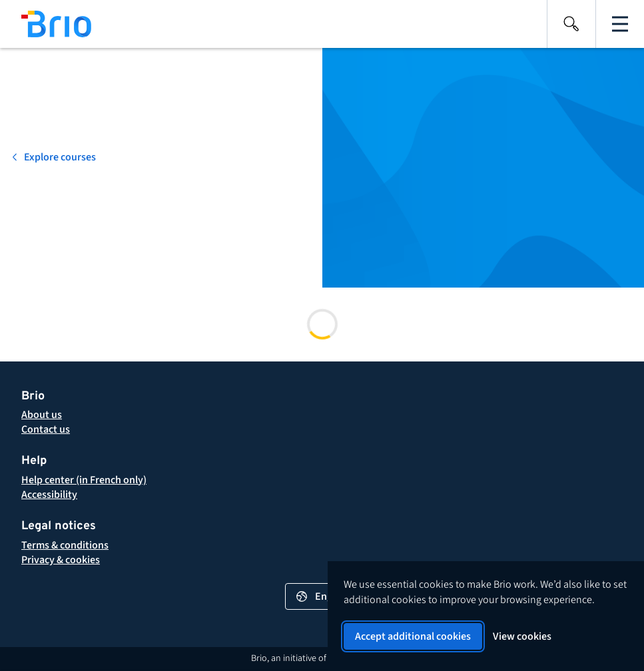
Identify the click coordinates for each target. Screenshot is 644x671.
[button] (65, 545)
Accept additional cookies (413, 636)
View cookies (522, 636)
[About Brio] (42, 415)
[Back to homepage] (46, 24)
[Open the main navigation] (620, 24)
